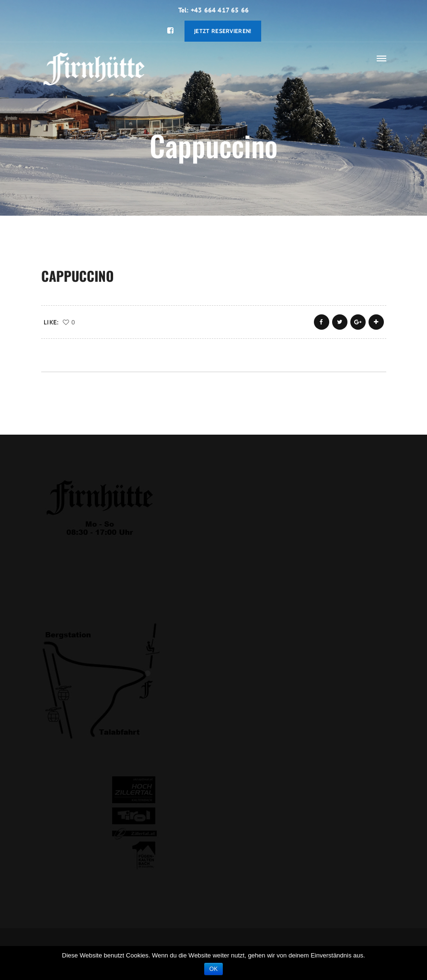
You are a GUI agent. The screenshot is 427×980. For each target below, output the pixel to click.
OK (213, 969)
